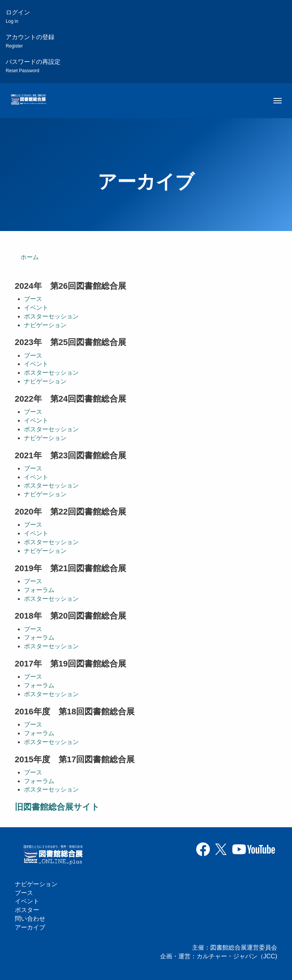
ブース (33, 299)
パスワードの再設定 (33, 66)
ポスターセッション (51, 316)
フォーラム (39, 590)
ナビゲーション (45, 325)
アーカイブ (30, 927)
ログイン (18, 17)
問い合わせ (30, 919)
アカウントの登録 (30, 41)
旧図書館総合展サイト (57, 807)
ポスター (27, 910)
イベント (36, 308)
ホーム (30, 257)
